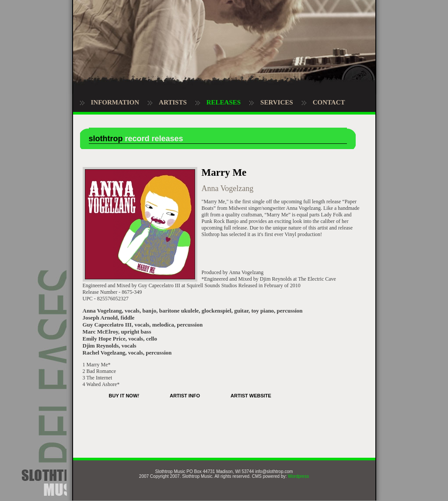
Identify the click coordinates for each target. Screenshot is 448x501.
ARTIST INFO (185, 396)
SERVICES (277, 102)
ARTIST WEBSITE (251, 396)
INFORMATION (115, 102)
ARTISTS (173, 102)
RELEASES (224, 102)
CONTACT (329, 102)
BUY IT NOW (124, 396)
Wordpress (298, 476)
